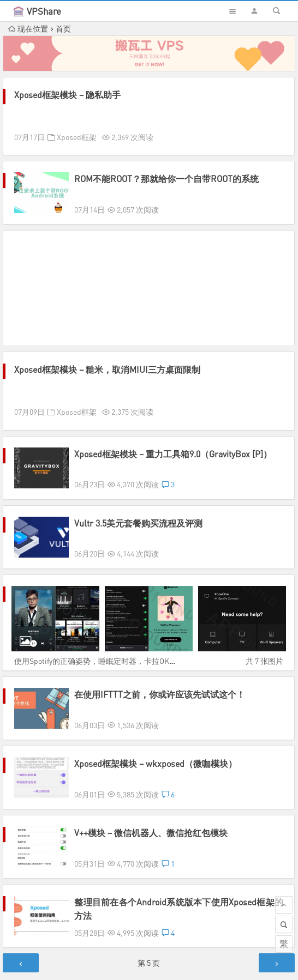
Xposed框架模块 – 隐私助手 (67, 95)
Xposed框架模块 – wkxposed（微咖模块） (156, 754)
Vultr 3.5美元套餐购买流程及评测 (138, 523)
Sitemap (204, 960)
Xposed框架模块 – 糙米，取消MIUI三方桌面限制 (107, 370)
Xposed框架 (77, 137)
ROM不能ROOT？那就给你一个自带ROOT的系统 (166, 179)
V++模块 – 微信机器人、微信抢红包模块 (151, 813)
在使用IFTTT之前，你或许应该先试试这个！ (160, 694)
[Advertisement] (149, 288)
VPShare (44, 11)
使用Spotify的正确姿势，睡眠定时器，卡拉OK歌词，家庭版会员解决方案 (138, 661)
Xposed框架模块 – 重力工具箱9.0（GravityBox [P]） (173, 454)
